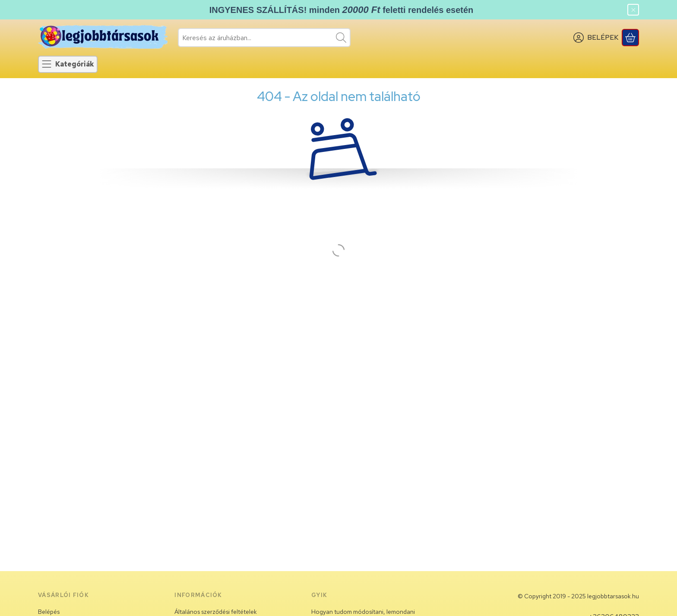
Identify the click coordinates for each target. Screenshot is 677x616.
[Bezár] (633, 10)
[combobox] (264, 38)
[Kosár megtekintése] (630, 38)
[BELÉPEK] (596, 38)
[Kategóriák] (68, 64)
